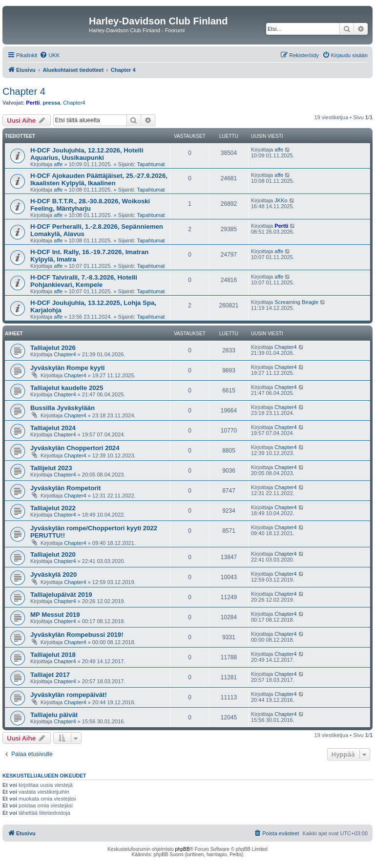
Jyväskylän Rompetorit (65, 488)
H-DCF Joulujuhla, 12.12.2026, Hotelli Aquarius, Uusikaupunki (87, 154)
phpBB (183, 849)
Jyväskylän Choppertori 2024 (75, 448)
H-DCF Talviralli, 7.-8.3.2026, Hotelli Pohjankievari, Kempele (84, 281)
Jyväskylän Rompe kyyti (67, 368)
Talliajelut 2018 (53, 655)
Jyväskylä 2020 (53, 575)
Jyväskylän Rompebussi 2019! (77, 635)
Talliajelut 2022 (53, 508)
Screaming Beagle (296, 302)
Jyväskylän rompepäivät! (69, 695)
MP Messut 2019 (55, 615)
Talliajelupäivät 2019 (61, 595)
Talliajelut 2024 (53, 428)
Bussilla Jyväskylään (62, 408)
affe (58, 164)
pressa (52, 103)
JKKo (281, 200)
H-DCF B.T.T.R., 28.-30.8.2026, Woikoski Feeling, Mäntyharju (90, 205)
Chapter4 (74, 103)
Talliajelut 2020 (53, 554)
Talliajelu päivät (54, 715)
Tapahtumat (151, 164)
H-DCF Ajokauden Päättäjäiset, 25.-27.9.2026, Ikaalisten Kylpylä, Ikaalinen (99, 179)
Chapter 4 (24, 91)
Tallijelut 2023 (51, 468)
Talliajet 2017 (50, 675)
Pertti (33, 103)
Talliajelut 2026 (53, 348)
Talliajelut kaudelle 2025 (67, 388)
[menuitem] (50, 55)
